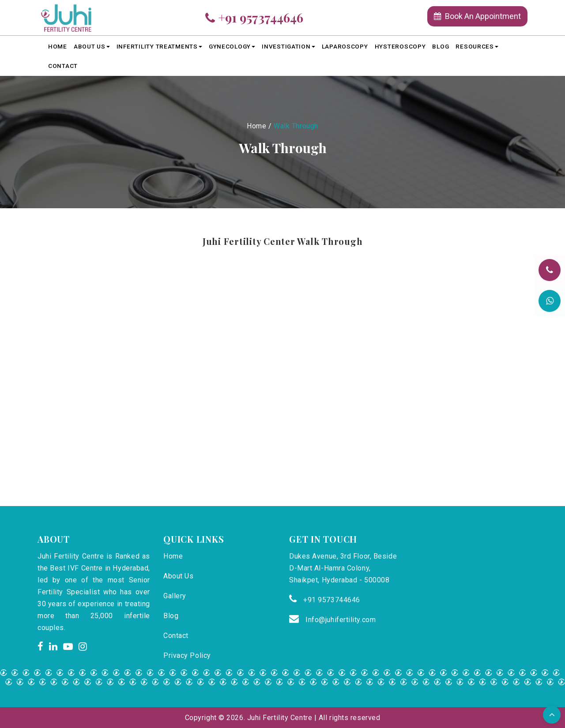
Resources (477, 46)
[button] (552, 715)
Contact (63, 66)
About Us (92, 46)
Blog (441, 46)
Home (58, 46)
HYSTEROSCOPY (400, 46)
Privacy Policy (187, 655)
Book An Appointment (477, 16)
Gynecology (232, 46)
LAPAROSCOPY (345, 46)
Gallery (175, 596)
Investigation (288, 46)
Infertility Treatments (159, 46)
